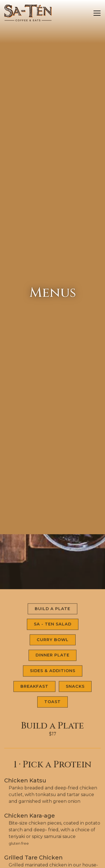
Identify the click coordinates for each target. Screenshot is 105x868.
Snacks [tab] (75, 628)
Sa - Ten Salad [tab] (53, 566)
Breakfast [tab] (34, 628)
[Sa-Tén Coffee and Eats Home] (28, 13)
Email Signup (53, 861)
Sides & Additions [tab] (53, 613)
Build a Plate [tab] (53, 551)
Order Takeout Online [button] (53, 848)
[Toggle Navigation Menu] (97, 13)
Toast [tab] (53, 644)
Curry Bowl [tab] (53, 582)
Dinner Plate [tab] (53, 597)
